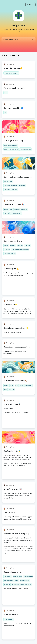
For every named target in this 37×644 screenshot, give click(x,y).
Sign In (30, 5)
